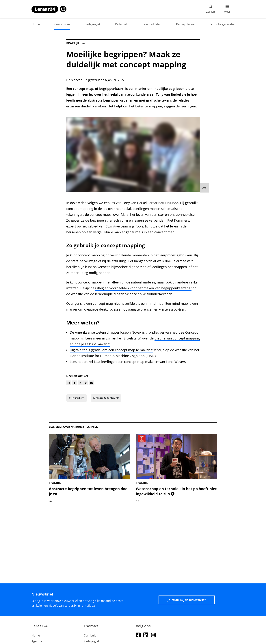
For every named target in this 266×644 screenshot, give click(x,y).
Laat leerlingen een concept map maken (126, 362)
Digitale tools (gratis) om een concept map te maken (111, 350)
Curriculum (62, 24)
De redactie (74, 80)
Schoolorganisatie (222, 24)
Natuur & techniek (106, 398)
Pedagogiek (93, 24)
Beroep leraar (186, 24)
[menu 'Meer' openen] (227, 9)
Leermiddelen (152, 24)
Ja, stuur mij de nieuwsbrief (187, 600)
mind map (156, 303)
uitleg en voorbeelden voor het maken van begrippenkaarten (143, 288)
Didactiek (121, 24)
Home (36, 24)
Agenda (37, 641)
